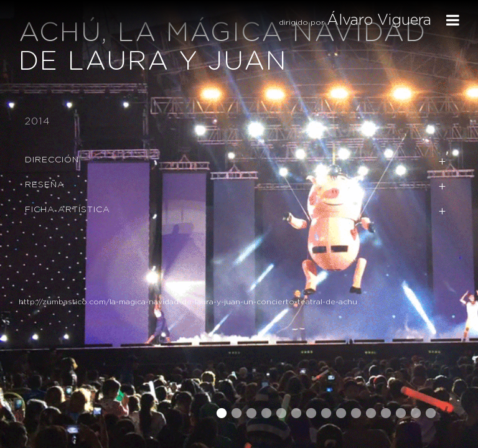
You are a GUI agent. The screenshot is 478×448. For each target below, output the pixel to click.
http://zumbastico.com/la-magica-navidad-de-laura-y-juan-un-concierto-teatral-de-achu (188, 302)
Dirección (52, 160)
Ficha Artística (68, 210)
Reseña (45, 185)
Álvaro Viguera (379, 21)
